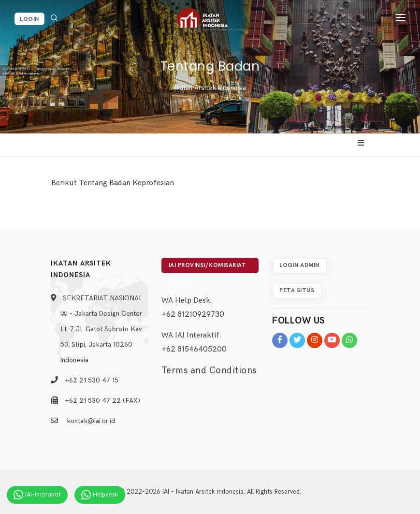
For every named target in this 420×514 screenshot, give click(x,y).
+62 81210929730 (193, 315)
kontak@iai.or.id (91, 421)
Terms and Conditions (209, 371)
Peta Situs (297, 290)
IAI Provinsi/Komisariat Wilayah (208, 267)
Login (29, 19)
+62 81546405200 (194, 349)
